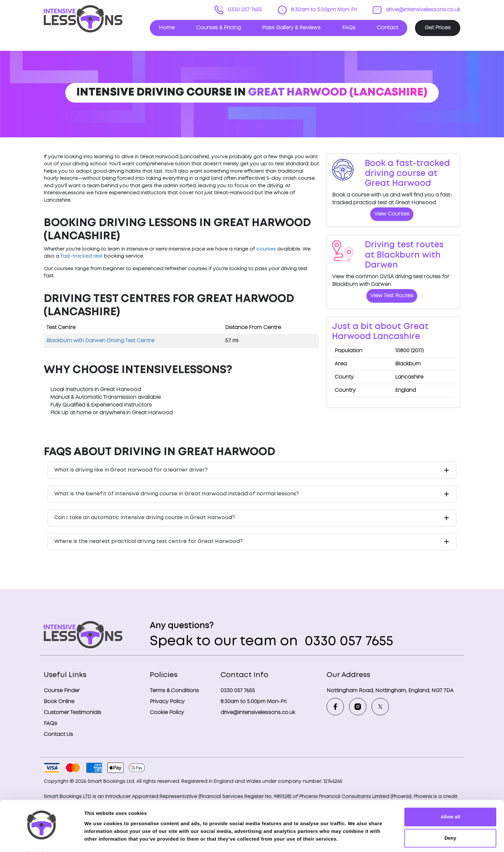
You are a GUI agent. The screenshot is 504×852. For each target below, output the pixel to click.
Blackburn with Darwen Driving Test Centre (100, 341)
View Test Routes (392, 296)
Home (167, 28)
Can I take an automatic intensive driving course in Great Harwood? (145, 518)
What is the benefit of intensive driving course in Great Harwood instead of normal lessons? (177, 494)
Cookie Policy (167, 713)
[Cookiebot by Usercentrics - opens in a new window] (42, 839)
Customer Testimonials (72, 713)
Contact (387, 28)
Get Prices (438, 28)
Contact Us (58, 734)
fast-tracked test (81, 256)
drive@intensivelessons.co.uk (422, 10)
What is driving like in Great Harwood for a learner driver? (131, 470)
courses (266, 249)
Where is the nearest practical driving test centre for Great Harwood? (148, 541)
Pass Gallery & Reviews (291, 28)
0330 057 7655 (244, 10)
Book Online (59, 702)
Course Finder (62, 691)
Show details (99, 839)
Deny (450, 821)
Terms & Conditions (174, 691)
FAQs (349, 28)
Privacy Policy (167, 702)
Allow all (450, 800)
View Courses (392, 214)
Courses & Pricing (218, 28)
